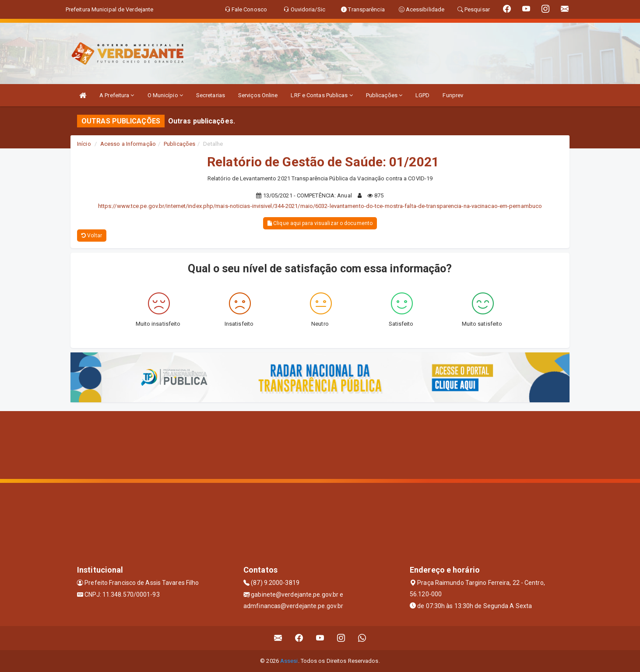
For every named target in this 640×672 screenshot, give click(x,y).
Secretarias (211, 95)
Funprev (453, 95)
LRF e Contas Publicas (322, 95)
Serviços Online (258, 95)
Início (84, 144)
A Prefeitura (117, 95)
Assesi (289, 661)
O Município (165, 95)
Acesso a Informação (128, 144)
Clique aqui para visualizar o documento (320, 223)
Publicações (384, 95)
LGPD (422, 95)
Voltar (92, 236)
